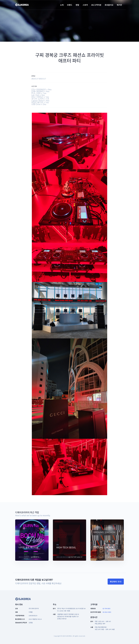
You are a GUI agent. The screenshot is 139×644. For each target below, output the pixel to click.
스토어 (85, 5)
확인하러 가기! (116, 582)
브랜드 (70, 5)
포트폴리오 (109, 5)
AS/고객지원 (96, 5)
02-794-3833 (106, 608)
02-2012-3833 (107, 612)
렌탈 (77, 5)
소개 (62, 5)
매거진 (119, 5)
